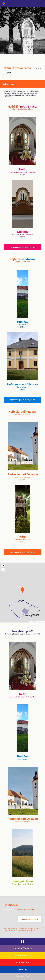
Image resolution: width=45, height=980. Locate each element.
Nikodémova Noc (22, 955)
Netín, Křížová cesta (17, 68)
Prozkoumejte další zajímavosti (22, 552)
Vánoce (23, 969)
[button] (22, 590)
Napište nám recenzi (30, 919)
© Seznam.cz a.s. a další (39, 622)
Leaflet (32, 622)
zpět (39, 68)
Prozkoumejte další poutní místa (22, 247)
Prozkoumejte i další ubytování (22, 400)
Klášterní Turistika (22, 948)
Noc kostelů (22, 962)
